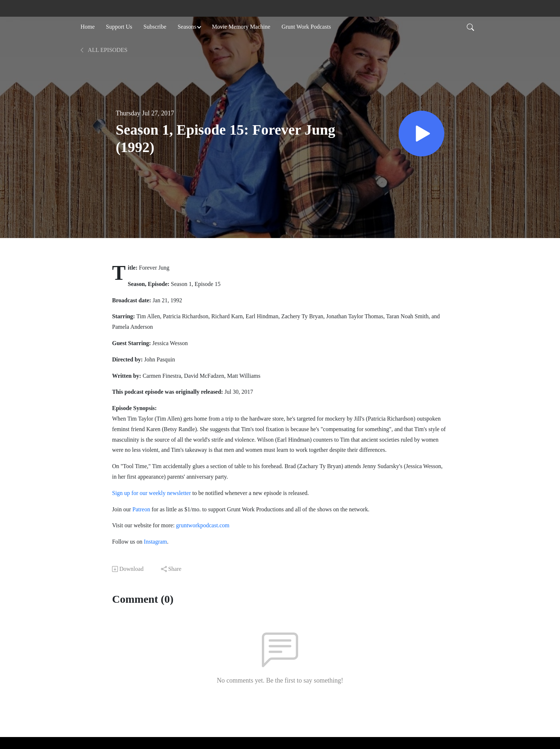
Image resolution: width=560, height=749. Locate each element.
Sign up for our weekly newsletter (151, 493)
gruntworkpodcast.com (202, 525)
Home (88, 27)
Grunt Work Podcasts (306, 27)
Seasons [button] (187, 27)
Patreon (141, 509)
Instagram (156, 542)
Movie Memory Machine (241, 27)
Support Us (119, 27)
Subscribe (155, 27)
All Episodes (103, 50)
